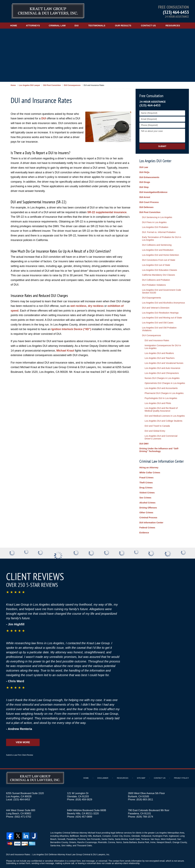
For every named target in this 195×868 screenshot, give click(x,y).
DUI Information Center (151, 511)
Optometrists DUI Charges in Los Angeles (164, 376)
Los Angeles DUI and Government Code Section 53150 (161, 287)
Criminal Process (148, 506)
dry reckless (96, 306)
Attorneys (35, 25)
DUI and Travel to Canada (156, 417)
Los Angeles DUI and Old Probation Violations (159, 324)
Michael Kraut (65, 351)
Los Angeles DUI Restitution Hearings (160, 308)
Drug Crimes (146, 477)
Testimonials (100, 25)
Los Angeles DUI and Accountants (160, 381)
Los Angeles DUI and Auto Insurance (161, 361)
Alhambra (64, 823)
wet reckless (79, 306)
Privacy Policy (182, 766)
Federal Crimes (147, 516)
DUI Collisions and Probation (155, 276)
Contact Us (152, 25)
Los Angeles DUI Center (155, 161)
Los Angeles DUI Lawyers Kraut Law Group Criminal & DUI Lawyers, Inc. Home (48, 11)
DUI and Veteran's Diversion (155, 303)
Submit (162, 146)
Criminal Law (60, 25)
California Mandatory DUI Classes (158, 272)
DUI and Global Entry (154, 422)
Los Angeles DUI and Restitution (157, 247)
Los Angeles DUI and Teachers (159, 352)
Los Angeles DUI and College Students (162, 412)
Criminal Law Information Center (162, 451)
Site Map (142, 766)
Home (14, 25)
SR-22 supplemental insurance (107, 212)
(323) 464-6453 (176, 12)
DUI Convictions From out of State (158, 257)
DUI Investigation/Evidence (153, 192)
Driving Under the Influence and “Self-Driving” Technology (159, 440)
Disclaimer (104, 766)
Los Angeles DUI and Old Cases (157, 318)
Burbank (97, 823)
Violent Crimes (147, 482)
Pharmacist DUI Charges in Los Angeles (163, 386)
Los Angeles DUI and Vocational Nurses (163, 357)
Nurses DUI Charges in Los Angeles (161, 371)
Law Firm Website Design (173, 857)
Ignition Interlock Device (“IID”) (72, 329)
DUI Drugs (145, 182)
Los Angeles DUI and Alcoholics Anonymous (163, 298)
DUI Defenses (146, 206)
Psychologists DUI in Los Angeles (160, 390)
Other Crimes (146, 501)
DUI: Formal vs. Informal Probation (158, 230)
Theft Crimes (146, 472)
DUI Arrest (145, 196)
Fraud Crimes (146, 467)
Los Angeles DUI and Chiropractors (161, 366)
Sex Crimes (145, 487)
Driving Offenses (148, 496)
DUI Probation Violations (153, 281)
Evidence (144, 520)
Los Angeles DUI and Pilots (157, 395)
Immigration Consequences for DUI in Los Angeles (164, 341)
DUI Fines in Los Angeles (154, 221)
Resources (176, 25)
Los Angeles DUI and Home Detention (160, 252)
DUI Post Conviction (150, 211)
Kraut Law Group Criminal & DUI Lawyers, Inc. (46, 857)
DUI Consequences (151, 330)
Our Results (126, 25)
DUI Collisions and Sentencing (156, 243)
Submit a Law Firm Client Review (20, 743)
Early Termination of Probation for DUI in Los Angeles (163, 236)
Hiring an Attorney (149, 458)
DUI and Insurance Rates (156, 335)
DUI (80, 25)
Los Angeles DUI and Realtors (158, 347)
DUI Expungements (151, 293)
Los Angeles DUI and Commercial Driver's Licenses (164, 428)
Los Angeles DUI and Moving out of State (161, 313)
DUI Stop (144, 187)
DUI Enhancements (149, 177)
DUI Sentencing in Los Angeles (156, 216)
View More (23, 730)
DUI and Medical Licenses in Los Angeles (164, 407)
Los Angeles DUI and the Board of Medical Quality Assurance (164, 401)
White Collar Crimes (150, 463)
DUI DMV (144, 434)
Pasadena (71, 826)
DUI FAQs (144, 172)
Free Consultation (151, 96)
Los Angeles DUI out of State (155, 262)
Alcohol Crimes (147, 491)
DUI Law (144, 167)
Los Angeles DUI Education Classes (159, 267)
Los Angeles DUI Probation (154, 225)
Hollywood (146, 823)
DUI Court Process (149, 201)
